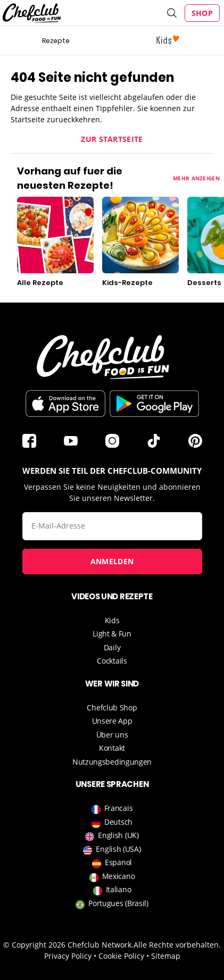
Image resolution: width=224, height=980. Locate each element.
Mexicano (112, 876)
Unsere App (112, 721)
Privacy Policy (68, 956)
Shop (202, 13)
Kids (112, 620)
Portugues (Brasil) (112, 903)
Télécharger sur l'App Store (65, 404)
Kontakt (112, 748)
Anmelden (112, 561)
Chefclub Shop (112, 707)
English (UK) (112, 835)
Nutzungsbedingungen (112, 762)
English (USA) (112, 849)
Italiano (112, 889)
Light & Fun (112, 634)
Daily (112, 647)
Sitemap (166, 956)
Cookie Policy (121, 956)
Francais (112, 808)
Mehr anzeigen (196, 178)
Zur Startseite (112, 139)
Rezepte (56, 41)
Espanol (112, 862)
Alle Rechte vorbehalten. (177, 945)
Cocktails (112, 661)
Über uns (112, 735)
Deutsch (112, 822)
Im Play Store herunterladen (154, 404)
